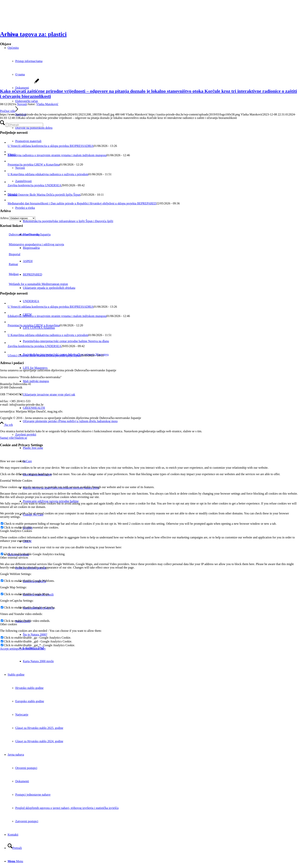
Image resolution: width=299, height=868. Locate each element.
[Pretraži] (15, 848)
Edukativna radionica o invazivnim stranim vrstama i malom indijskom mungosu (57, 155)
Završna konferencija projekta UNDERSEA (34, 185)
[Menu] (15, 861)
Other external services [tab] (14, 558)
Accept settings (9, 649)
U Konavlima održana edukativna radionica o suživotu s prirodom (48, 174)
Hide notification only (32, 649)
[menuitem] (161, 421)
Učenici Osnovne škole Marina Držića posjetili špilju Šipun (44, 195)
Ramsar (9, 264)
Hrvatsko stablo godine (29, 688)
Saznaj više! (7, 438)
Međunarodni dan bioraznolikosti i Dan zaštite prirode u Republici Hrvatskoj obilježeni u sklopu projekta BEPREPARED (82, 203)
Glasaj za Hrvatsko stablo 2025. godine (39, 728)
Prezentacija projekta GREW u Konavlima (34, 165)
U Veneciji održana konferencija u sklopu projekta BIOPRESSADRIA (51, 146)
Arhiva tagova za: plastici (33, 34)
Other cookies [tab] (8, 624)
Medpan (9, 274)
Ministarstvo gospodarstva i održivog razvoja (32, 244)
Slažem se (21, 438)
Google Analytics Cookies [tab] (16, 531)
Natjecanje (22, 715)
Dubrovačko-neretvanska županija (25, 234)
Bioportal (10, 254)
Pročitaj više (9, 111)
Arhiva (4, 218)
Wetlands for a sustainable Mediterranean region (34, 284)
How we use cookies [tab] (13, 461)
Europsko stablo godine (30, 701)
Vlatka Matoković (47, 104)
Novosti (22, 104)
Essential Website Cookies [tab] (16, 481)
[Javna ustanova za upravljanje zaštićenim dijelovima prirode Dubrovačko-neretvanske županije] (29, 18)
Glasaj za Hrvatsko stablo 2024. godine (39, 741)
